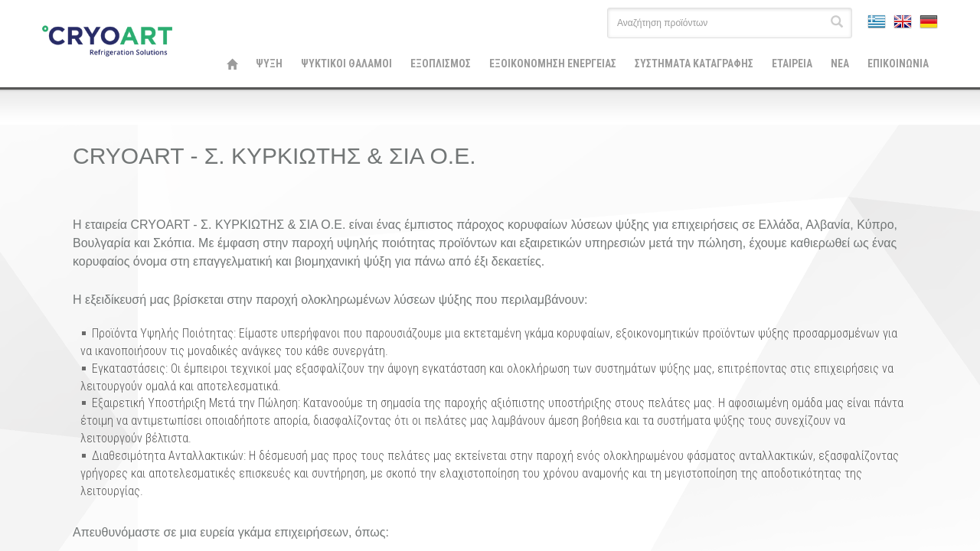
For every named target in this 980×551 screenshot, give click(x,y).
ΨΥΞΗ (269, 64)
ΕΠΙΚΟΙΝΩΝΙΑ (898, 64)
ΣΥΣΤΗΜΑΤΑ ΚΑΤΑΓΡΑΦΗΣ (694, 64)
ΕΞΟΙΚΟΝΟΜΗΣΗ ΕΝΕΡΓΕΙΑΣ (553, 64)
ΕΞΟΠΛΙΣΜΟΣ (441, 64)
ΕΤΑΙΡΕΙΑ (792, 64)
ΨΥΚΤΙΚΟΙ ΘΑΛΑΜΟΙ (346, 64)
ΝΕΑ (840, 64)
